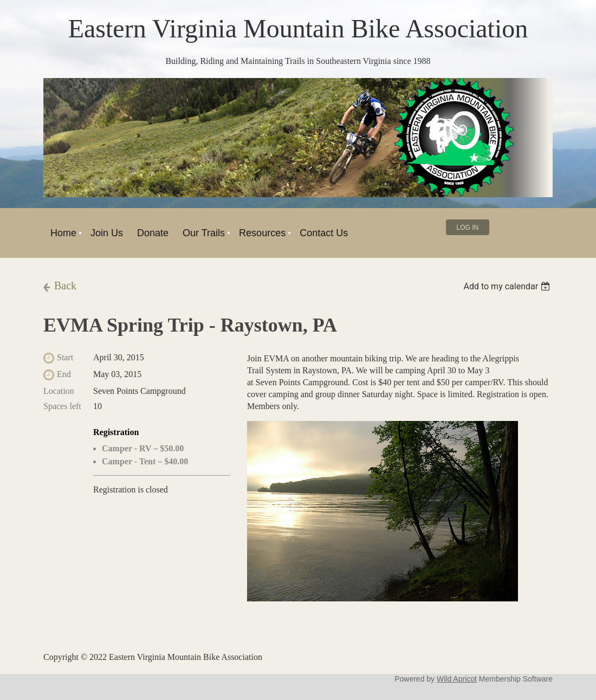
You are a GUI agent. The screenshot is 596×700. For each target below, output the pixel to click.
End (64, 374)
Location (59, 391)
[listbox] (508, 286)
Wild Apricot (457, 679)
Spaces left (62, 406)
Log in (468, 228)
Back (65, 286)
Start (65, 357)
